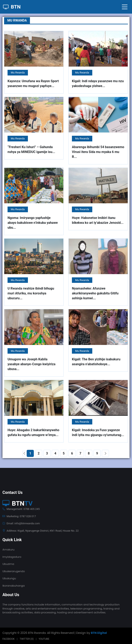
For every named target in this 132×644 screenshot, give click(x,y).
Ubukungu (9, 578)
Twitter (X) (26, 639)
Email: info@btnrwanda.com (21, 523)
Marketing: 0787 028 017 (19, 516)
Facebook (9, 639)
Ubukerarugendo (14, 571)
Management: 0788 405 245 (21, 509)
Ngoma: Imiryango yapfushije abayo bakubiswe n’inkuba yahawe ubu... (33, 223)
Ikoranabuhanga (14, 586)
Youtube (44, 639)
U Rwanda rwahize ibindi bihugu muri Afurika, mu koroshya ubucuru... (31, 293)
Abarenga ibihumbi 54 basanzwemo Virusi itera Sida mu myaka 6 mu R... (98, 152)
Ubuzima (8, 564)
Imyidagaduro (12, 557)
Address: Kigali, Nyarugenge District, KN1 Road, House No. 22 (41, 531)
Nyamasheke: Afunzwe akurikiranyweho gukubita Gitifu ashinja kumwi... (95, 293)
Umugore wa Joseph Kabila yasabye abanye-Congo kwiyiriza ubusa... (31, 364)
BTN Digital (99, 633)
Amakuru (8, 550)
